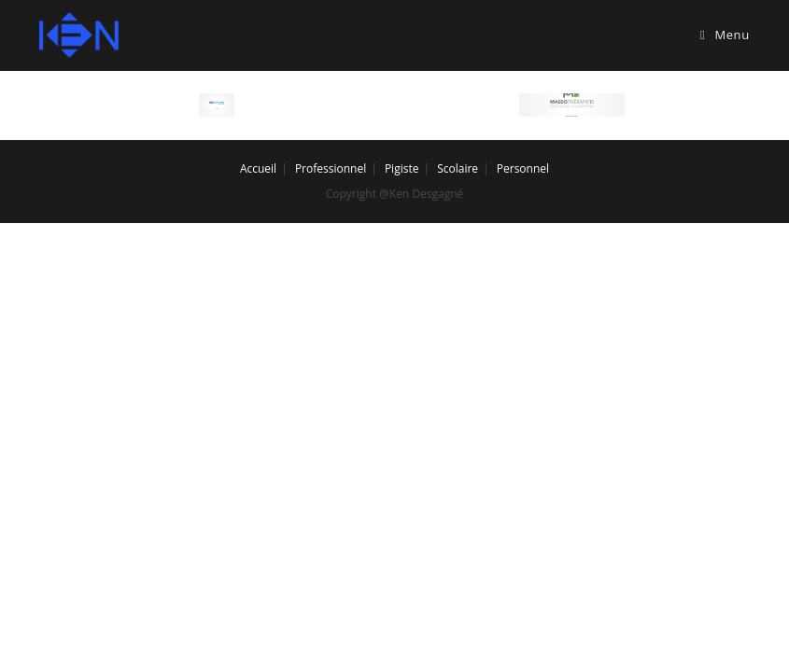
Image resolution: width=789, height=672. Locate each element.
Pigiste (402, 168)
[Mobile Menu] (725, 35)
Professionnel (331, 168)
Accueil (258, 168)
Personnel (523, 168)
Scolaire (458, 168)
